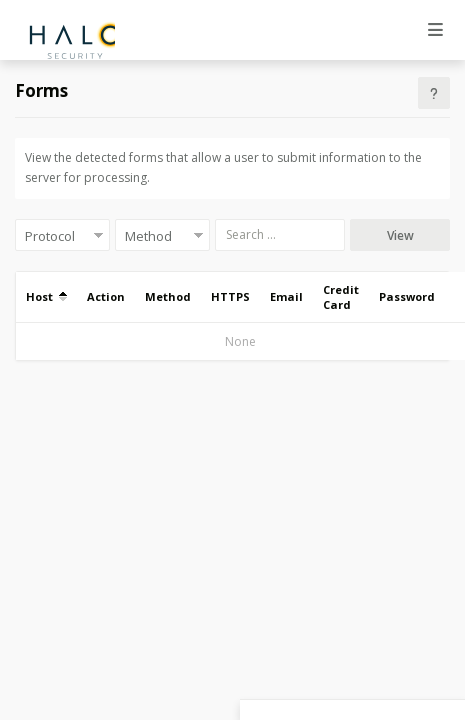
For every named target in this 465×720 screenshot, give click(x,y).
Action (106, 296)
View (400, 235)
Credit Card (341, 297)
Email (286, 296)
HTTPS (230, 296)
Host (46, 296)
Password (407, 296)
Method (168, 296)
